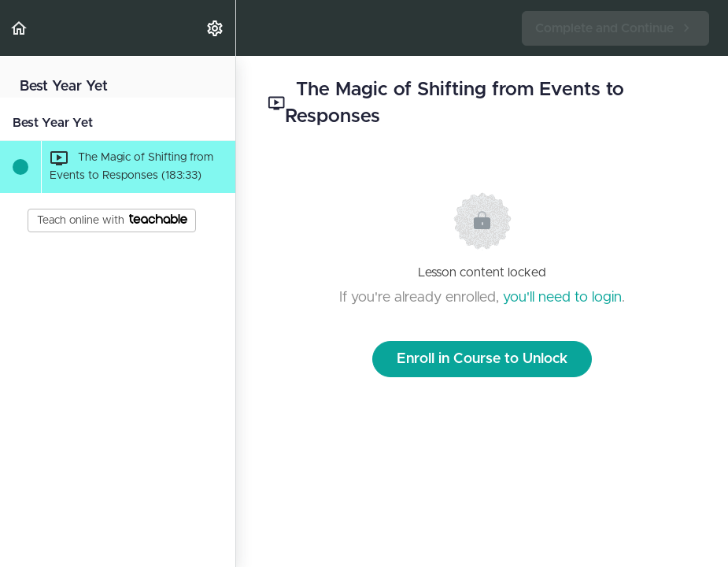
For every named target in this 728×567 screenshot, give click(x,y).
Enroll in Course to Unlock (482, 359)
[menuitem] (216, 28)
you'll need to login (562, 298)
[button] (20, 28)
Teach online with (112, 220)
